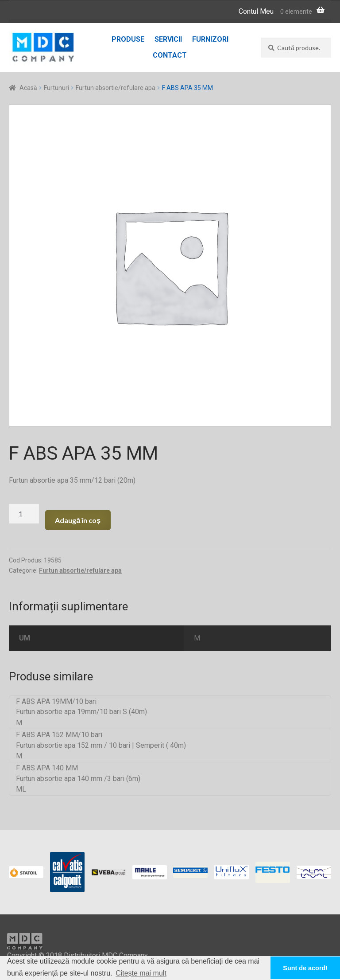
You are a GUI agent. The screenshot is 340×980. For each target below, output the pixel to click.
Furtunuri (56, 88)
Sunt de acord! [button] (305, 968)
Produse (128, 39)
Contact (170, 55)
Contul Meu (256, 11)
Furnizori (210, 39)
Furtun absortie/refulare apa (116, 88)
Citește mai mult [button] (141, 973)
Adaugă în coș (78, 520)
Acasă (28, 88)
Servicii (168, 39)
